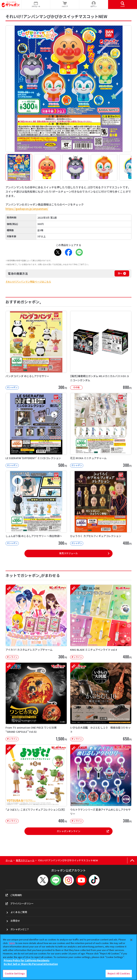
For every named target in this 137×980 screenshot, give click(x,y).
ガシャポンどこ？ (20, 929)
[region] (68, 957)
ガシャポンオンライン (83, 831)
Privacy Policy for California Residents (27, 960)
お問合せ (15, 921)
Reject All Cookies (119, 973)
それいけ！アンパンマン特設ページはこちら (28, 282)
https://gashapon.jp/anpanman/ (27, 209)
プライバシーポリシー (20, 903)
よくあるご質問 (19, 912)
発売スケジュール (68, 553)
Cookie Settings (15, 973)
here (12, 943)
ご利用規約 (14, 895)
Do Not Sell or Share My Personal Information (31, 964)
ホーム (9, 860)
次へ (120, 273)
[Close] (131, 940)
